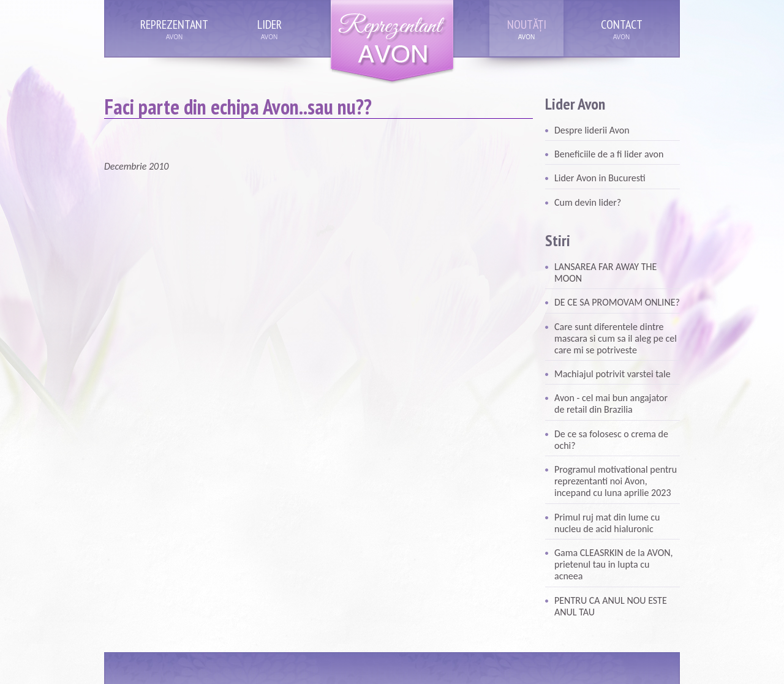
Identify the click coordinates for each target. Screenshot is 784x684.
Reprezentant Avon (392, 43)
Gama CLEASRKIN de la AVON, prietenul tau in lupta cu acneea (614, 564)
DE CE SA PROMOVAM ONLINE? (617, 302)
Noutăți (527, 24)
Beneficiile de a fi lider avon (609, 154)
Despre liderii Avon (592, 130)
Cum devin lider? (588, 202)
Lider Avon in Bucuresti (600, 178)
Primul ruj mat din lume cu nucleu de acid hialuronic (607, 523)
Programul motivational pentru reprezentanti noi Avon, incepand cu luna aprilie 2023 (616, 481)
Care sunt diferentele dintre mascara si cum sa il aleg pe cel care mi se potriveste (616, 338)
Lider (269, 24)
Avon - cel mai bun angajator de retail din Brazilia (611, 404)
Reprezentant (174, 24)
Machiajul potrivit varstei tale (612, 374)
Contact (622, 24)
